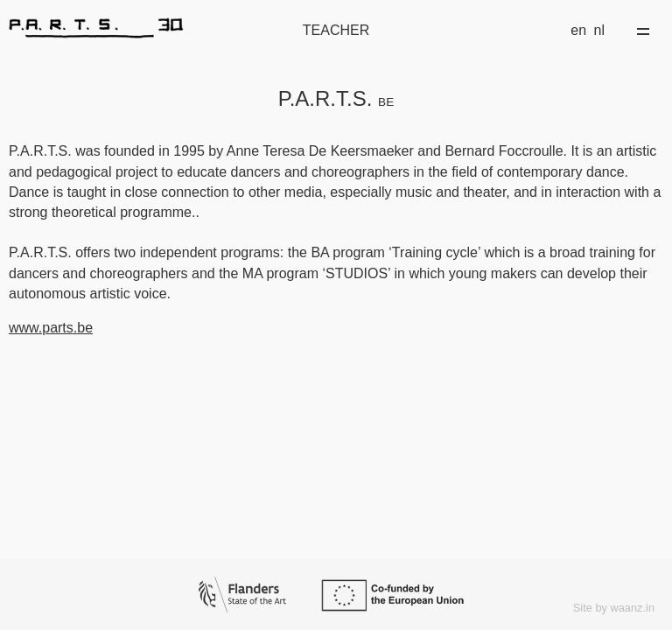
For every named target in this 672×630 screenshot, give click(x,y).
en (578, 30)
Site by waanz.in (614, 608)
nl (599, 30)
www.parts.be (51, 328)
